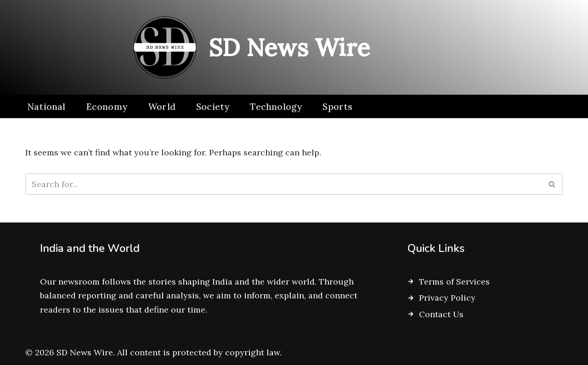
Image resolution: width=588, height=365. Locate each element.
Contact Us (441, 314)
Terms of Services (454, 282)
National (46, 106)
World (162, 106)
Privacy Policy (447, 298)
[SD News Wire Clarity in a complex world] (248, 47)
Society (213, 106)
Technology (276, 106)
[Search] (284, 184)
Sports (337, 106)
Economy (107, 106)
